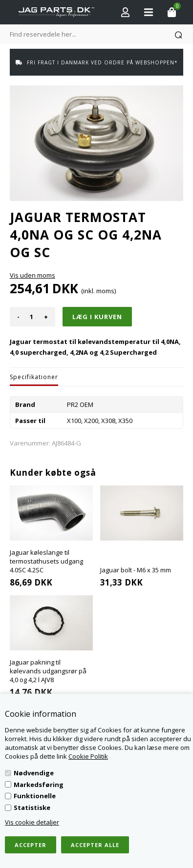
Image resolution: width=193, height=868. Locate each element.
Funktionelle (35, 796)
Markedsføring (39, 785)
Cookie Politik (88, 756)
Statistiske (32, 807)
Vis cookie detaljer (32, 822)
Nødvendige (34, 773)
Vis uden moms (32, 275)
